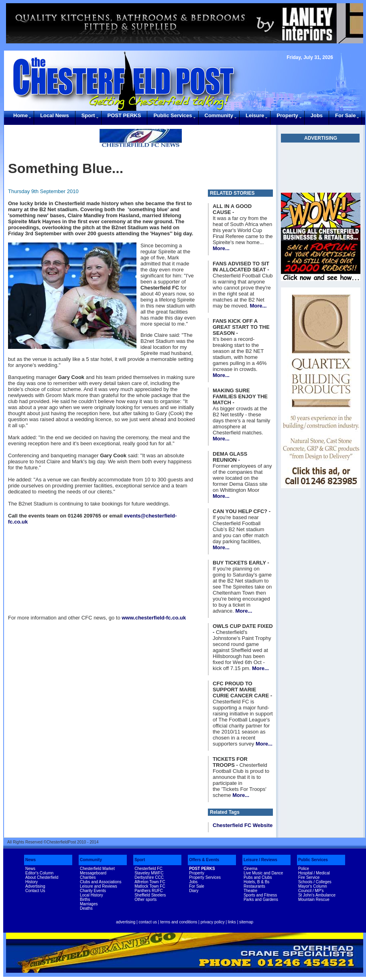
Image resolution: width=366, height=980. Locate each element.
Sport (88, 115)
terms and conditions (179, 922)
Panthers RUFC (149, 891)
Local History (91, 895)
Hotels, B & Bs (256, 882)
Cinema (250, 869)
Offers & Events (204, 860)
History (32, 882)
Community (219, 115)
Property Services (205, 877)
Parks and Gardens (261, 900)
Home (20, 115)
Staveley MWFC (149, 873)
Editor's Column (39, 873)
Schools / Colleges (315, 882)
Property (287, 115)
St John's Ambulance (317, 895)
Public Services (173, 115)
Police (304, 869)
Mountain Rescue (314, 900)
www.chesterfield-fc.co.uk (154, 618)
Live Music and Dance (263, 873)
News (31, 860)
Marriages (89, 904)
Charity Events (93, 891)
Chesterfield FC (148, 869)
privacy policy (213, 922)
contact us (148, 922)
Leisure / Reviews (260, 860)
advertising (126, 922)
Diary (194, 891)
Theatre (250, 891)
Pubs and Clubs (258, 877)
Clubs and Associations (101, 882)
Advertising (35, 886)
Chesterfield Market (97, 869)
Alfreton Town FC (150, 882)
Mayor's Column (313, 886)
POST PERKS (124, 115)
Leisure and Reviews (99, 886)
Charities (88, 877)
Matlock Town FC (150, 886)
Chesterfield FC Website (243, 825)
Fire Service (309, 877)
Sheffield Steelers (150, 895)
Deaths (86, 908)
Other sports (145, 900)
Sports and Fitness (260, 895)
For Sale (345, 115)
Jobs (317, 115)
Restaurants (254, 886)
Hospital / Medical (314, 873)
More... (221, 248)
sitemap (246, 922)
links (232, 922)
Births (85, 900)
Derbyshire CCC (149, 877)
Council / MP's (311, 891)
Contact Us (35, 891)
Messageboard (93, 873)
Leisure (255, 115)
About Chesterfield (42, 877)
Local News (55, 115)
